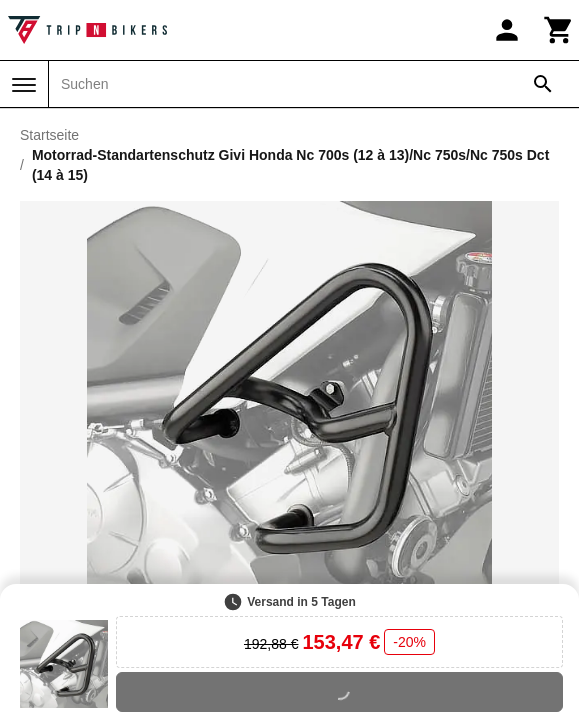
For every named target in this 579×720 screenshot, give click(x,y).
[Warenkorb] (559, 30)
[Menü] (24, 85)
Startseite (49, 135)
